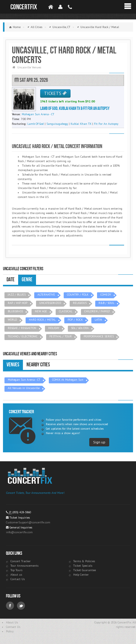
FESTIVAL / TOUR (61, 336)
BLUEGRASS (15, 311)
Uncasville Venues (29, 67)
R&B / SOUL (106, 303)
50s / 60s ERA (80, 328)
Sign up (99, 442)
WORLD (12, 320)
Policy (10, 631)
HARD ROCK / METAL (42, 320)
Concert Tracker (21, 561)
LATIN (98, 320)
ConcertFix (24, 7)
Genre (27, 280)
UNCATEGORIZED (50, 303)
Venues (13, 365)
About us (16, 575)
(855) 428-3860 (22, 512)
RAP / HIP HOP (18, 303)
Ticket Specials (83, 566)
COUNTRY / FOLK (78, 295)
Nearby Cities (38, 365)
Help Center (81, 575)
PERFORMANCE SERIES (99, 336)
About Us (12, 622)
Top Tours (16, 570)
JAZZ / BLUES (17, 295)
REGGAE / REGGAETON (22, 328)
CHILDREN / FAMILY (97, 311)
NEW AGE (41, 311)
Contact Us (18, 579)
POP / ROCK (75, 320)
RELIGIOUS (80, 303)
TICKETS (55, 93)
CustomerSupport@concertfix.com (28, 522)
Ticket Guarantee (85, 570)
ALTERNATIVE (46, 295)
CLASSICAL (66, 311)
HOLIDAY (54, 328)
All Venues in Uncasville (24, 388)
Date (11, 280)
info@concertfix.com (19, 532)
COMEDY (106, 295)
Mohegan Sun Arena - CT (24, 380)
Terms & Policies (84, 561)
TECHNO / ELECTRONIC (23, 336)
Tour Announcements (24, 566)
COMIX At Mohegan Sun (68, 380)
